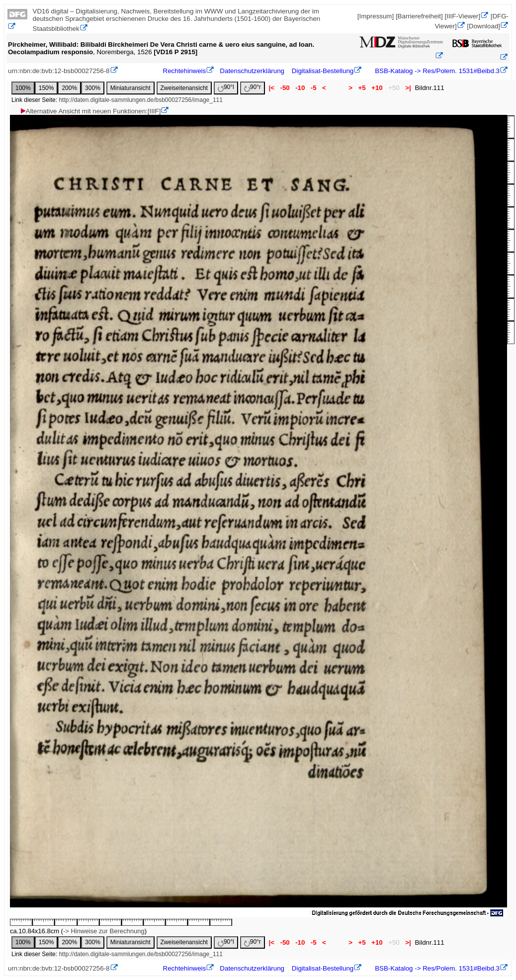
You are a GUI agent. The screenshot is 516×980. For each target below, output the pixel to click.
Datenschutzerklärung (252, 71)
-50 (285, 88)
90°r (253, 88)
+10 (377, 88)
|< (272, 88)
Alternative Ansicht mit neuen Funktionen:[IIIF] (90, 111)
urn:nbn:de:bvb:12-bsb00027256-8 (59, 71)
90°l (226, 88)
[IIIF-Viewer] (462, 16)
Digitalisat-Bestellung (323, 71)
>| (408, 88)
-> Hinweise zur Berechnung (104, 931)
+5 (362, 88)
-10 (300, 88)
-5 (313, 88)
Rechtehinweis (185, 71)
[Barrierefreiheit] (419, 16)
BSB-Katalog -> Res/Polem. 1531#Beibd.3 (437, 71)
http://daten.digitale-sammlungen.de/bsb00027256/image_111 (141, 100)
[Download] (483, 26)
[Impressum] (376, 16)
